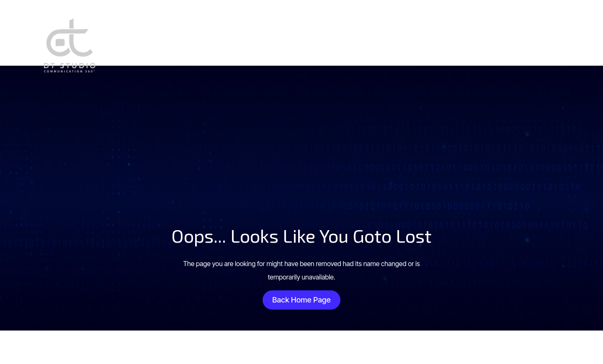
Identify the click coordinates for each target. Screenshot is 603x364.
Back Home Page (301, 300)
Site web (329, 44)
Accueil (290, 44)
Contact (488, 44)
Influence (447, 44)
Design (368, 44)
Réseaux (406, 44)
